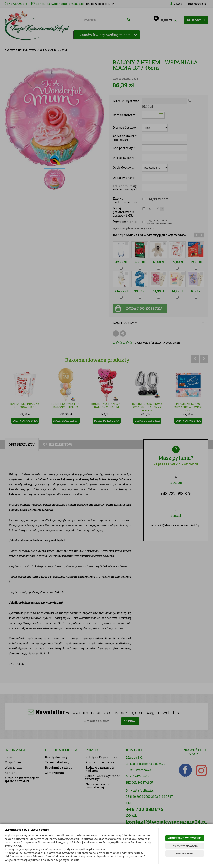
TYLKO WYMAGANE (185, 846)
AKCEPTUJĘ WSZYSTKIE (185, 838)
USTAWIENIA (185, 854)
